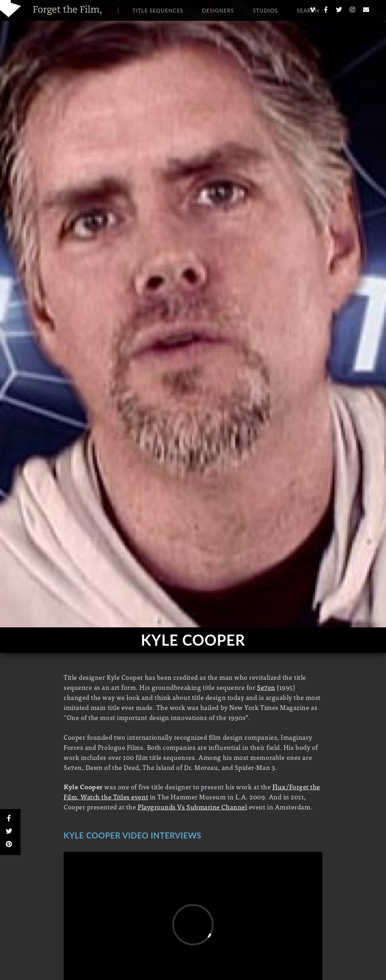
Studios (265, 10)
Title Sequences (158, 10)
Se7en (266, 687)
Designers (218, 10)
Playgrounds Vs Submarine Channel (192, 807)
